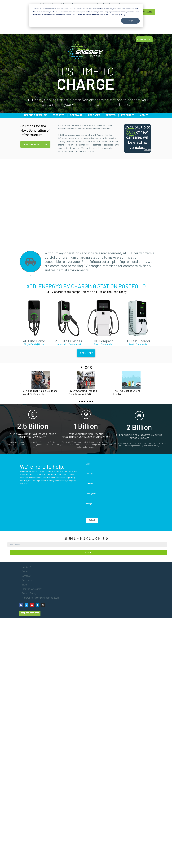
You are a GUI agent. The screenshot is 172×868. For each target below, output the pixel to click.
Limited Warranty (32, 589)
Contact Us (28, 567)
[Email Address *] (87, 544)
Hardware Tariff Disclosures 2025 (40, 597)
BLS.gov (147, 150)
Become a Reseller (36, 115)
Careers (26, 576)
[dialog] (86, 15)
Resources (128, 115)
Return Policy (29, 593)
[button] (20, 384)
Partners (27, 580)
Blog (24, 584)
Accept (130, 21)
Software (76, 115)
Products (58, 115)
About (144, 115)
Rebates (111, 115)
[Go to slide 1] (79, 401)
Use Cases (94, 115)
